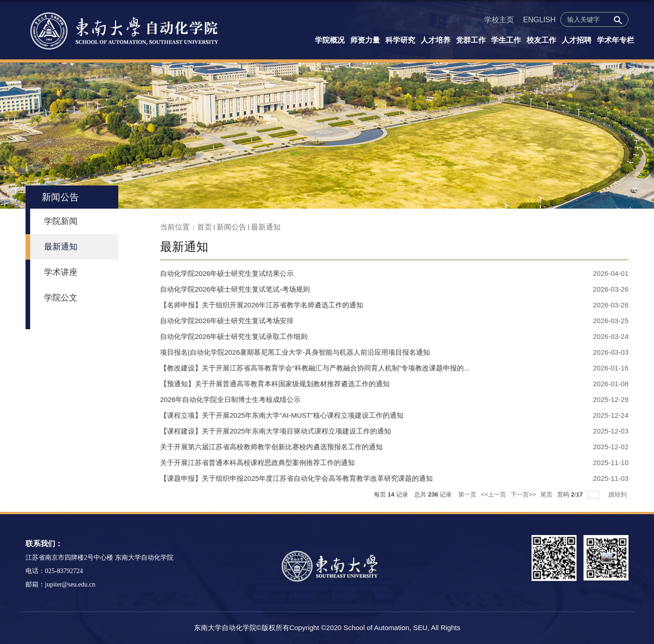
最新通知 (266, 227)
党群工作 (471, 40)
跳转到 (619, 494)
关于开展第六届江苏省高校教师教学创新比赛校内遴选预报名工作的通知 (271, 447)
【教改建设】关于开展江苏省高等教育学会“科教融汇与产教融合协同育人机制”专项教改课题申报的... (315, 368)
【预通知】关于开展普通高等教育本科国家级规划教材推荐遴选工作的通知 (275, 384)
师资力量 (365, 40)
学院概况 (330, 40)
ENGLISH (539, 20)
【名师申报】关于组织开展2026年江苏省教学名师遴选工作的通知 (262, 305)
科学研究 (400, 40)
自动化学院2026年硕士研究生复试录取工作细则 (234, 336)
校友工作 (541, 40)
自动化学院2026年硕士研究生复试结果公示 (227, 273)
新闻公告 (231, 227)
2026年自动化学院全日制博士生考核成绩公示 (230, 399)
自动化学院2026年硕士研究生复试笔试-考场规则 (235, 289)
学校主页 (499, 20)
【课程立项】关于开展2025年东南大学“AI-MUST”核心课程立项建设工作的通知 (282, 415)
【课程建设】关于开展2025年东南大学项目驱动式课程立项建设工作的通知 (276, 431)
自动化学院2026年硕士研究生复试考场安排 (227, 321)
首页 (205, 227)
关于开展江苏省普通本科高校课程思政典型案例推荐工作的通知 (257, 462)
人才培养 (436, 40)
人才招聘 (577, 40)
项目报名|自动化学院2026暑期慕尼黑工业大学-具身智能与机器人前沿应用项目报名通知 (295, 352)
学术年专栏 (616, 40)
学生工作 (506, 40)
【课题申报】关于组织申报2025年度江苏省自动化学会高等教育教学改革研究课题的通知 (296, 478)
